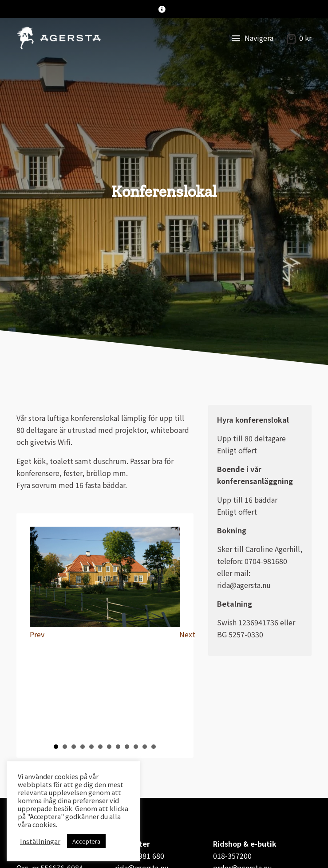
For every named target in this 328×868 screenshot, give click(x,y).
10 (136, 747)
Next (186, 634)
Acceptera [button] (86, 841)
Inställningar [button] (40, 841)
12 (154, 747)
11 (145, 747)
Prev (37, 634)
